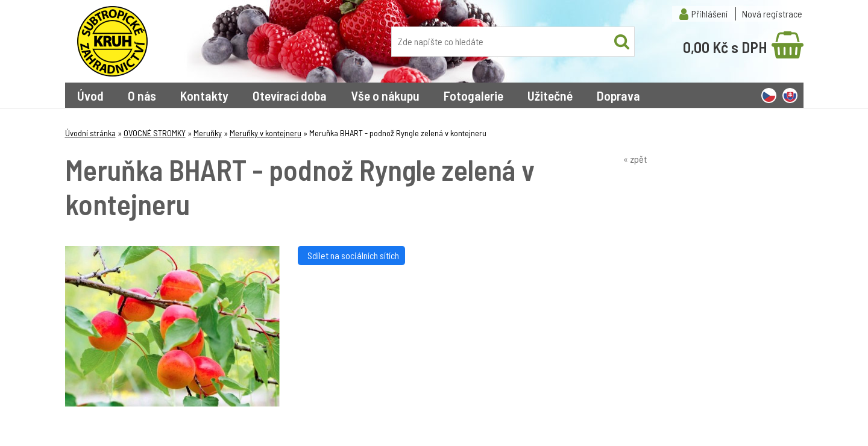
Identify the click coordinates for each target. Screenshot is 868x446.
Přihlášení (709, 14)
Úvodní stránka (90, 133)
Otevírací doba (290, 95)
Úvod (90, 95)
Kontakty (204, 95)
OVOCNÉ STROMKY (155, 133)
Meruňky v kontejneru (266, 133)
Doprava (618, 95)
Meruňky (208, 133)
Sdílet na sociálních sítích (351, 255)
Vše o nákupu (385, 95)
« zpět (635, 159)
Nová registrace (772, 14)
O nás (142, 95)
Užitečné (550, 95)
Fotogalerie (473, 95)
